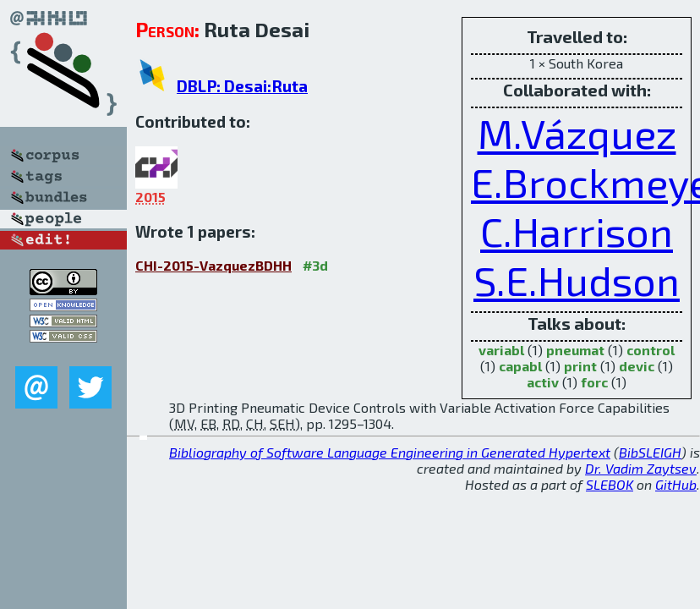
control (651, 350)
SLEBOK (610, 484)
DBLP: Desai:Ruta (242, 86)
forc (594, 382)
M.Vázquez (577, 133)
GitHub (676, 484)
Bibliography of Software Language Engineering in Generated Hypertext (390, 452)
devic (637, 366)
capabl (520, 366)
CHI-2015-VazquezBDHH (213, 265)
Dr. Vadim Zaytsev (641, 468)
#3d (315, 265)
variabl (501, 350)
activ (543, 382)
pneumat (575, 350)
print (580, 366)
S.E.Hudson (577, 280)
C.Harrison (577, 231)
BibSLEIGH (650, 452)
